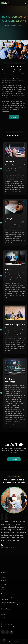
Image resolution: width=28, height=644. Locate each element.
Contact (3, 590)
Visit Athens (4, 600)
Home (7, 26)
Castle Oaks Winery (6, 597)
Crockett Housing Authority (9, 602)
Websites (4, 572)
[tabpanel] (14, 517)
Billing (3, 617)
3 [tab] (16, 551)
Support (3, 580)
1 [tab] (11, 551)
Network (4, 615)
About (3, 587)
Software (4, 575)
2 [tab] (14, 551)
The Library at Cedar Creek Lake (10, 605)
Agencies (4, 578)
